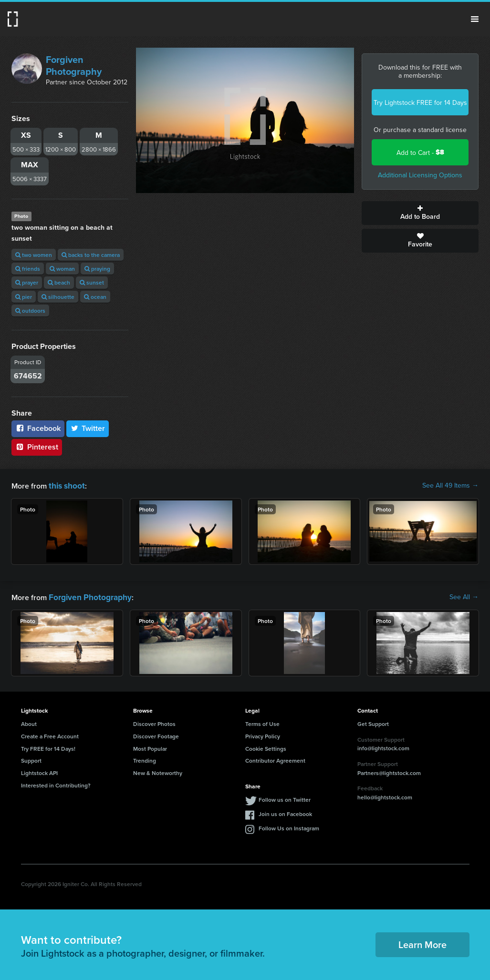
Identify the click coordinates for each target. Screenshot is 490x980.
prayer (27, 282)
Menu (475, 19)
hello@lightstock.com (385, 795)
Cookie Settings (266, 747)
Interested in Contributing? (56, 783)
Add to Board (420, 213)
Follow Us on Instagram (289, 826)
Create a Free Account (50, 734)
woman (62, 269)
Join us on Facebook (285, 812)
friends (28, 269)
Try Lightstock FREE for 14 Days (420, 102)
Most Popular (150, 747)
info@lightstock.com (383, 746)
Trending (145, 759)
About (29, 722)
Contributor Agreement (275, 759)
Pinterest (37, 447)
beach (59, 282)
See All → (464, 596)
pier (24, 297)
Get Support (373, 722)
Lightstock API (39, 771)
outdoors (30, 311)
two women (34, 255)
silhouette (58, 297)
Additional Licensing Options (420, 175)
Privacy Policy (263, 734)
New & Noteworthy (158, 771)
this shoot (65, 485)
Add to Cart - (420, 152)
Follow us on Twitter (285, 798)
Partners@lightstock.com (389, 771)
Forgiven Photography (74, 65)
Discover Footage (156, 734)
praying (97, 269)
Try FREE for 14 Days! (48, 747)
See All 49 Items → (450, 485)
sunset (92, 282)
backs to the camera (91, 255)
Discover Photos (154, 722)
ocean (95, 297)
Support (31, 759)
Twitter (88, 428)
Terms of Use (262, 722)
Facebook (38, 428)
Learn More (422, 943)
